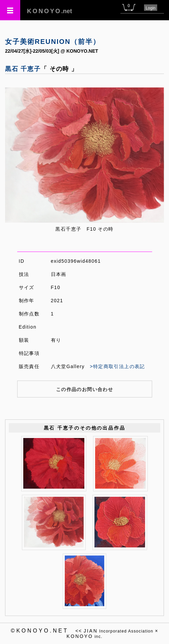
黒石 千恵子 (23, 69)
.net (50, 11)
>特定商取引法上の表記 (117, 366)
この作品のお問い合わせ (84, 389)
